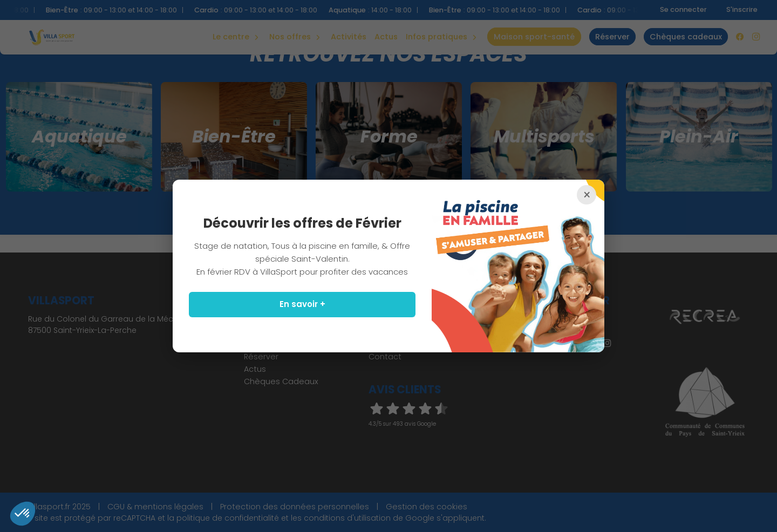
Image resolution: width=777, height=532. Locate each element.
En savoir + (302, 304)
